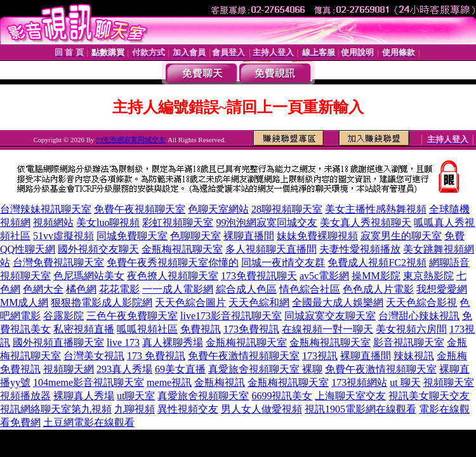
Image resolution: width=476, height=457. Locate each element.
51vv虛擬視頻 (63, 236)
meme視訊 (169, 382)
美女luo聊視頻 (108, 222)
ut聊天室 (136, 396)
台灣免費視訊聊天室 (58, 262)
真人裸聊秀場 (173, 342)
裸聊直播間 (249, 236)
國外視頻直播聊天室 (58, 342)
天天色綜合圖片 (190, 302)
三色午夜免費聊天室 (132, 316)
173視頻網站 (359, 382)
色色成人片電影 (378, 289)
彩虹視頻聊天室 (178, 222)
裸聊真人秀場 (84, 396)
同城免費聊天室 (132, 236)
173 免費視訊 (156, 356)
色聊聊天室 (195, 236)
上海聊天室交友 (350, 396)
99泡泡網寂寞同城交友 (131, 140)
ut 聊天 (405, 382)
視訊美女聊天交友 (429, 396)
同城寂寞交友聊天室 (330, 316)
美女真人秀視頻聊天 (366, 222)
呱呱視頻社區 (147, 329)
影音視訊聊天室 (409, 342)
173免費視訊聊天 (259, 276)
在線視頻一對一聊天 (327, 329)
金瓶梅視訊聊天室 (182, 249)
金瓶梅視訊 (220, 382)
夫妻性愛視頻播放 (360, 249)
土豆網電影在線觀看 (89, 422)
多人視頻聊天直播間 (271, 249)
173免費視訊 (251, 329)
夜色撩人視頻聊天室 (173, 276)
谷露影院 (63, 316)
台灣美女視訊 (94, 356)
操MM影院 (376, 276)
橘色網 (81, 289)
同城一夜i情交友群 (283, 262)
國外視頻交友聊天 (98, 249)
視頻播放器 (25, 396)
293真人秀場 (124, 369)
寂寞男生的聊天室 (401, 236)
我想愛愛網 (442, 289)
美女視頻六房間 (411, 329)
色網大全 (43, 289)
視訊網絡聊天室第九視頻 (56, 409)
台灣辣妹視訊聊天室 (46, 209)
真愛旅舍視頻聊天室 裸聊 (265, 369)
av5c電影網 (324, 276)
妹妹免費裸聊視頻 (317, 236)
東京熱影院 (428, 276)
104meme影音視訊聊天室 (89, 382)
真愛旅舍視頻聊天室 (203, 396)
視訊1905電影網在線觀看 (360, 409)
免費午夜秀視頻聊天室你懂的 (173, 262)
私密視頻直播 (84, 329)
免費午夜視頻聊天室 (140, 209)
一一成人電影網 (178, 289)
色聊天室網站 (218, 209)
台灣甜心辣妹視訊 (419, 316)
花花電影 (119, 289)
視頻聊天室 (449, 382)
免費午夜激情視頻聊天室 (244, 356)
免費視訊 (201, 329)
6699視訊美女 (282, 396)
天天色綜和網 (259, 302)
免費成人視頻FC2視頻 (377, 262)
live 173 (123, 342)
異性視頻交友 (188, 409)
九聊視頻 (135, 409)
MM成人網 (24, 302)
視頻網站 (53, 222)
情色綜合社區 (310, 289)
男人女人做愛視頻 (261, 409)
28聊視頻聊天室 (287, 209)
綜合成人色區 (246, 289)
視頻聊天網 (69, 369)
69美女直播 (180, 369)
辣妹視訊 (414, 356)
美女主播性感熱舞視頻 (376, 209)
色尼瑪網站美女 (89, 276)
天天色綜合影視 (421, 302)
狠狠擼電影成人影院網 (102, 302)
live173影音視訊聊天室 (231, 316)
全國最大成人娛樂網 (338, 302)
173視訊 (320, 356)
